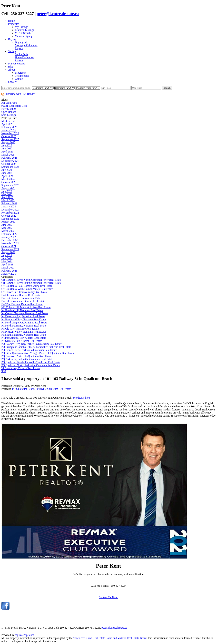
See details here (81, 398)
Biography (21, 73)
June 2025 (7, 148)
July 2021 (7, 255)
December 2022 (10, 210)
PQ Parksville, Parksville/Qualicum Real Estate (27, 359)
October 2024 (9, 164)
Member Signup (24, 36)
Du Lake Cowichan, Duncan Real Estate (23, 301)
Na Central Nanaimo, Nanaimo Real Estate (25, 313)
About (12, 70)
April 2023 (7, 197)
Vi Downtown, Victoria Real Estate (21, 368)
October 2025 (9, 136)
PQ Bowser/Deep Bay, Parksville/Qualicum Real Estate (32, 344)
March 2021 (8, 268)
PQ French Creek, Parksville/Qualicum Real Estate (29, 350)
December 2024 (10, 161)
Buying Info (22, 42)
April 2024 (7, 176)
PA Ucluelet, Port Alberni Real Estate (22, 341)
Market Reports (17, 64)
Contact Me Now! (108, 597)
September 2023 (10, 185)
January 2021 (9, 274)
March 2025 (8, 155)
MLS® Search (23, 33)
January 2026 (9, 130)
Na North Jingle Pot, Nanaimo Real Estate (24, 323)
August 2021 (8, 252)
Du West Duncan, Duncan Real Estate (22, 304)
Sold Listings (9, 115)
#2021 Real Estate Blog (14, 106)
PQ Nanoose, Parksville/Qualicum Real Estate (26, 356)
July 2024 (7, 170)
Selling (12, 51)
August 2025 (8, 142)
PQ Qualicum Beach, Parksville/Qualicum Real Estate (31, 362)
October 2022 (9, 216)
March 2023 (8, 200)
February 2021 (9, 271)
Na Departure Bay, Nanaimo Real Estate (23, 316)
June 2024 (7, 173)
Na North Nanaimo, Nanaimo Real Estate (24, 326)
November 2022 (10, 213)
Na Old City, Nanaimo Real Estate (20, 329)
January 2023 (9, 206)
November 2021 (10, 243)
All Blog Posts (9, 103)
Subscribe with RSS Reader (18, 94)
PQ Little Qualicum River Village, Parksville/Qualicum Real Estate (38, 353)
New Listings (9, 109)
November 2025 (10, 133)
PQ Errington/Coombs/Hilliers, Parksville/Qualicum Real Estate (36, 347)
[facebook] (5, 609)
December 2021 (10, 240)
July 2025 (7, 145)
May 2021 (7, 261)
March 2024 (8, 179)
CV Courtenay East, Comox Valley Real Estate (27, 286)
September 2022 (10, 219)
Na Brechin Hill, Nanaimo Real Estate (22, 310)
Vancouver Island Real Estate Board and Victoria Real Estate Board (110, 638)
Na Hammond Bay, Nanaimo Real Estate (24, 319)
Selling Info (21, 54)
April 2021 (7, 265)
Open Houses (9, 112)
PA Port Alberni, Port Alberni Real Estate (24, 338)
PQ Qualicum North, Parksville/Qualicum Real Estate (31, 365)
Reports (19, 48)
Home (11, 21)
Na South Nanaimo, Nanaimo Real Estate (24, 335)
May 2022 (7, 228)
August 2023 (8, 188)
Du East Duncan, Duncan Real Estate (22, 298)
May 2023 (7, 194)
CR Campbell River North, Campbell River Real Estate (31, 280)
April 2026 (7, 124)
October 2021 (9, 246)
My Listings (22, 27)
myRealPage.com (24, 635)
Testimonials (22, 76)
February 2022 (9, 234)
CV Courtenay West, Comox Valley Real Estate (27, 289)
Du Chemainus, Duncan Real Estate (21, 295)
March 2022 (8, 231)
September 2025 (10, 139)
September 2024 (10, 167)
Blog (11, 67)
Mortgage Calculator (26, 45)
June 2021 (7, 258)
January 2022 (9, 237)
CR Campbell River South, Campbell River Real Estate (31, 283)
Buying (12, 39)
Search (167, 88)
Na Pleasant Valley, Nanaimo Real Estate (24, 332)
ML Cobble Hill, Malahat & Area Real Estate (26, 307)
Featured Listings (24, 30)
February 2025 (9, 158)
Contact (19, 79)
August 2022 (8, 222)
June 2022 (7, 225)
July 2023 (7, 191)
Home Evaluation (24, 57)
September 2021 (10, 249)
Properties (14, 24)
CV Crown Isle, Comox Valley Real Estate (24, 292)
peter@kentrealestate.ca (58, 14)
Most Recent (8, 121)
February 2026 (9, 127)
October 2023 (9, 182)
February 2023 (9, 203)
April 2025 (7, 152)
